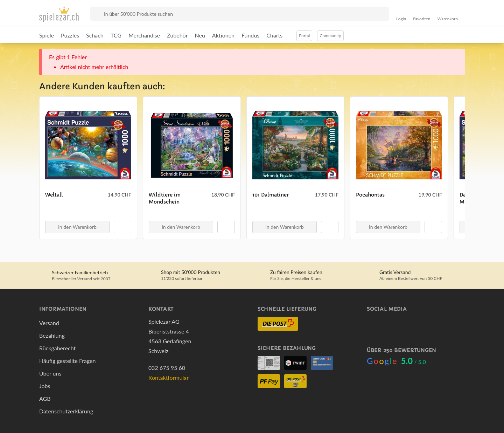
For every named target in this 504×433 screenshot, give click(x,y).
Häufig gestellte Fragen (68, 361)
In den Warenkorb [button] (77, 227)
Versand (49, 323)
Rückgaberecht (57, 348)
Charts (274, 35)
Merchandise (144, 35)
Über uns (50, 373)
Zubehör (177, 35)
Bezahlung (52, 335)
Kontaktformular (169, 377)
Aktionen (223, 35)
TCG (116, 35)
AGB (45, 398)
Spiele (47, 35)
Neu (200, 35)
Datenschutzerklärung (66, 411)
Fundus (250, 35)
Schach (95, 35)
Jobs (45, 386)
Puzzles (70, 35)
